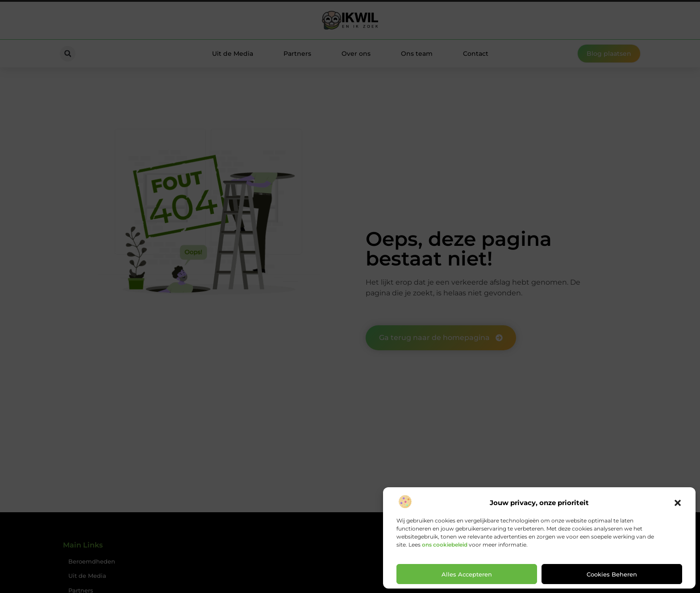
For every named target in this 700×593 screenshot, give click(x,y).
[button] (678, 503)
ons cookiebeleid (445, 545)
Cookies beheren (612, 574)
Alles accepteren (467, 574)
